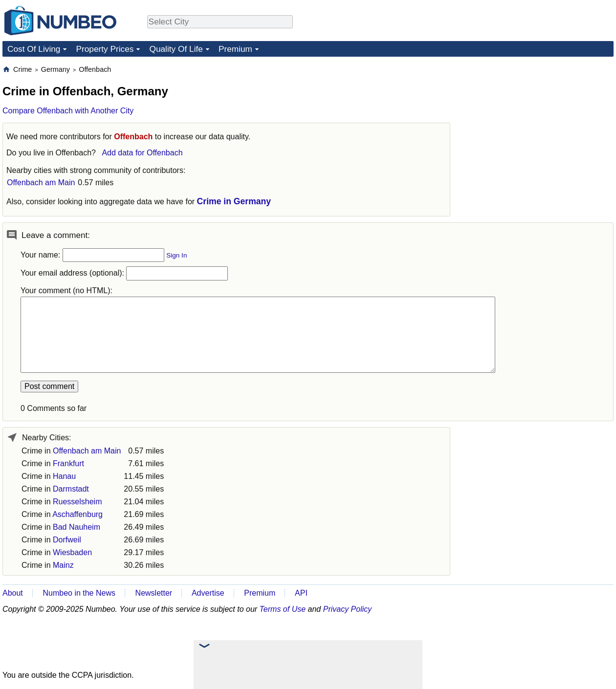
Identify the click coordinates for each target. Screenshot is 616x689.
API (301, 593)
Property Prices (105, 49)
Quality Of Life (176, 49)
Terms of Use (283, 609)
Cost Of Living (34, 49)
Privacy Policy (348, 609)
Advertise (208, 593)
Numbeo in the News (79, 593)
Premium (235, 49)
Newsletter (154, 593)
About (13, 593)
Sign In (176, 255)
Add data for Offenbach (142, 153)
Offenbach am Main (41, 183)
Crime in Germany (234, 201)
